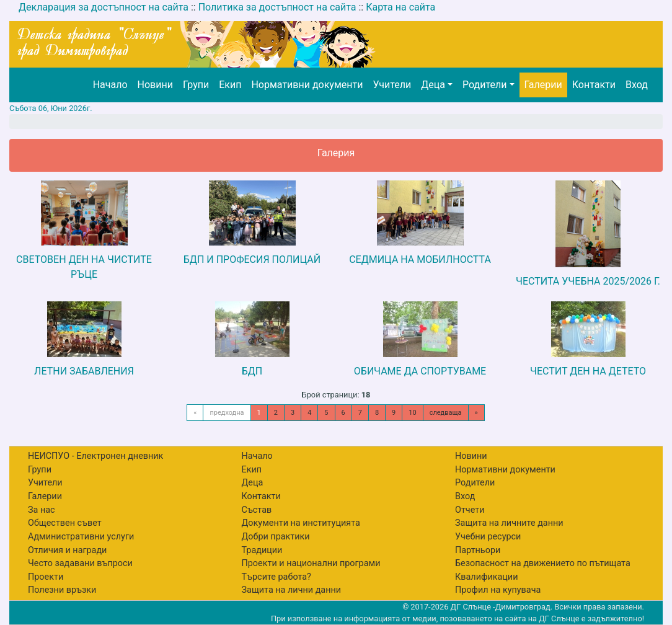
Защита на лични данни (292, 590)
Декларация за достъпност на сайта (104, 7)
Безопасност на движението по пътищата (543, 563)
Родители (484, 85)
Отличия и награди (67, 550)
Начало (110, 85)
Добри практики (276, 537)
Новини (155, 85)
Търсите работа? (276, 577)
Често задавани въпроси (80, 563)
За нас (42, 510)
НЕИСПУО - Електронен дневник (95, 456)
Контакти (594, 85)
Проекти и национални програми (311, 563)
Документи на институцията (301, 523)
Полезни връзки (62, 590)
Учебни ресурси (488, 537)
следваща (446, 413)
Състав (257, 510)
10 (412, 413)
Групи (196, 85)
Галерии (543, 85)
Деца (433, 85)
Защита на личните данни (509, 523)
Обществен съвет (65, 523)
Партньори (478, 550)
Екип (230, 85)
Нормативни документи (307, 85)
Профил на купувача (498, 590)
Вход (637, 85)
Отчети (470, 510)
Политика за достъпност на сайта (277, 7)
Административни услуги (81, 537)
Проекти (46, 577)
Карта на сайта (400, 7)
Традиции (262, 550)
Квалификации (486, 577)
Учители (392, 85)
